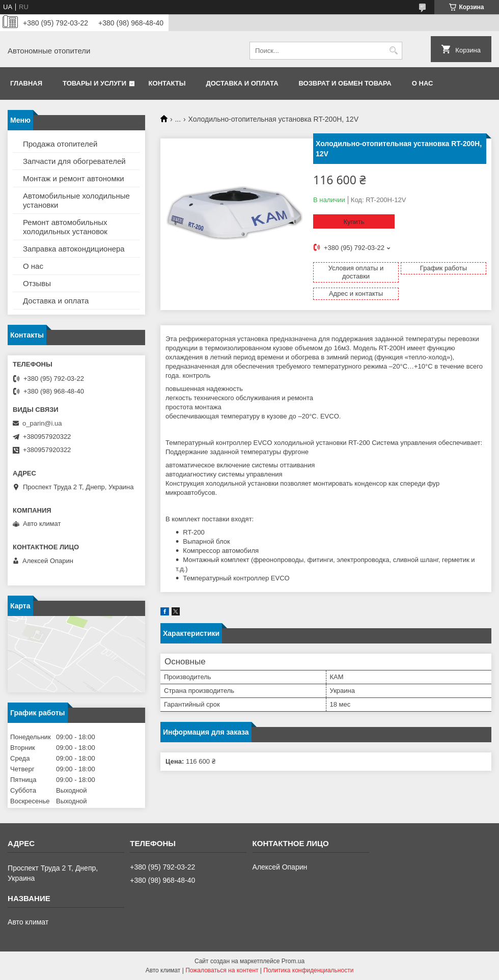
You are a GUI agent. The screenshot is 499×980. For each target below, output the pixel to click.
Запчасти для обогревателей (74, 161)
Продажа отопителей (60, 144)
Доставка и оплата (242, 83)
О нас (423, 83)
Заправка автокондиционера (74, 249)
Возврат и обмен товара (345, 83)
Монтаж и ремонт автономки (74, 178)
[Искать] (393, 51)
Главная (26, 83)
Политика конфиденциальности (308, 970)
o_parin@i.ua (42, 423)
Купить (354, 222)
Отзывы (37, 283)
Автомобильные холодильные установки (76, 200)
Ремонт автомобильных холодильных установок (65, 227)
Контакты (167, 83)
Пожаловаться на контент (222, 970)
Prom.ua (293, 961)
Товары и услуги (94, 83)
